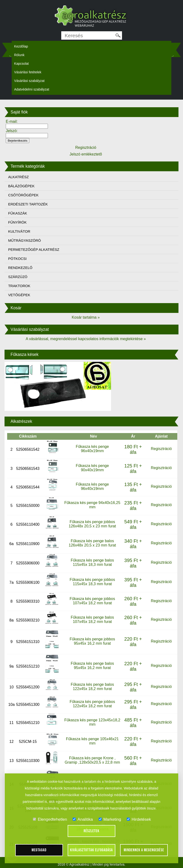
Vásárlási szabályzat (29, 81)
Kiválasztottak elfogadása (91, 850)
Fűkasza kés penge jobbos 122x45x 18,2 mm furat (92, 704)
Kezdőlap (21, 46)
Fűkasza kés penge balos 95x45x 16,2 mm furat (92, 666)
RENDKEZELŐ (20, 268)
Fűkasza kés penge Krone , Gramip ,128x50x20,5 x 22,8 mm (92, 760)
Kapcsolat (21, 64)
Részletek (91, 831)
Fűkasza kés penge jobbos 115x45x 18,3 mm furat (92, 582)
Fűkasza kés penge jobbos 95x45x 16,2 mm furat (92, 641)
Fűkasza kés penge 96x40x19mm (92, 449)
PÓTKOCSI (17, 259)
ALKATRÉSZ (18, 177)
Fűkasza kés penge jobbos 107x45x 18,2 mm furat (92, 601)
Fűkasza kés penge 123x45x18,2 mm (92, 722)
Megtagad (39, 850)
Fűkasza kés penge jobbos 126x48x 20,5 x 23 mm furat (92, 524)
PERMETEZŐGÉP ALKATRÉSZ (34, 249)
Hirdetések (139, 819)
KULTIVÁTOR (19, 231)
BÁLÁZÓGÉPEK (21, 186)
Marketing (110, 819)
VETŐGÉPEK (19, 295)
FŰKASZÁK (18, 213)
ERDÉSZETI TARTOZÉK (28, 204)
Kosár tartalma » (86, 317)
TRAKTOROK (19, 286)
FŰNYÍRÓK (17, 222)
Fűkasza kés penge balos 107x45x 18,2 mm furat (92, 619)
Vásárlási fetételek (28, 72)
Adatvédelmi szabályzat (32, 89)
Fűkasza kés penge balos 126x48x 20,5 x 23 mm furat (92, 543)
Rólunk (19, 55)
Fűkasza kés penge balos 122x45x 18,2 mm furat (92, 687)
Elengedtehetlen (50, 819)
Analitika (83, 819)
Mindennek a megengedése (144, 850)
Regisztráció (161, 449)
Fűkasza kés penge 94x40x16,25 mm (92, 505)
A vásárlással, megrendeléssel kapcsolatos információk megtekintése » (86, 339)
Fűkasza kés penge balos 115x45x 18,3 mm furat (92, 562)
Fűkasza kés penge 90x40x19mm (92, 468)
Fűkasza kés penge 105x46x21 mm (92, 741)
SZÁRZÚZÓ (18, 277)
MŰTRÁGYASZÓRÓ (24, 240)
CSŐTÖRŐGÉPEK (23, 195)
